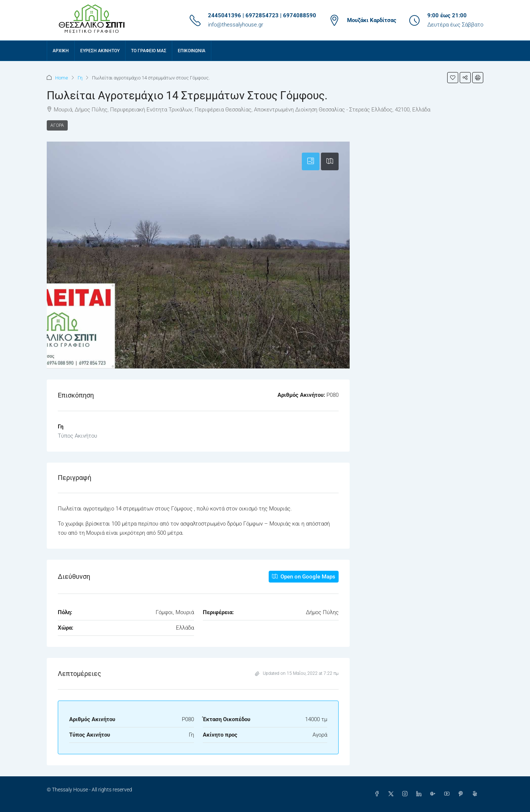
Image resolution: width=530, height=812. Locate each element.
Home (62, 78)
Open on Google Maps (304, 577)
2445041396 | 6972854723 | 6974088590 (262, 15)
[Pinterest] (462, 794)
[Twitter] (392, 794)
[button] (453, 78)
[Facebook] (378, 794)
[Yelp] (476, 794)
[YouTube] (448, 794)
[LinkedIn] (420, 794)
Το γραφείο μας (149, 51)
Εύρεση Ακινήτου (100, 51)
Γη (80, 78)
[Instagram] (406, 794)
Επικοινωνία (192, 51)
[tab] (311, 161)
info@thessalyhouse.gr (236, 25)
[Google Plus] (434, 794)
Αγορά (57, 125)
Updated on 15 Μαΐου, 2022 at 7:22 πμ (297, 673)
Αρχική (61, 51)
